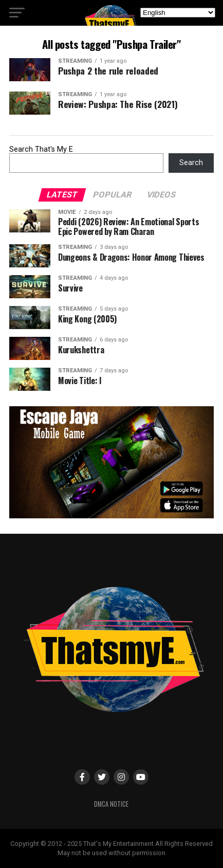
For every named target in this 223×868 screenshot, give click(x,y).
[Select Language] (178, 13)
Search (191, 163)
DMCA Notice (111, 804)
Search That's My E (41, 149)
